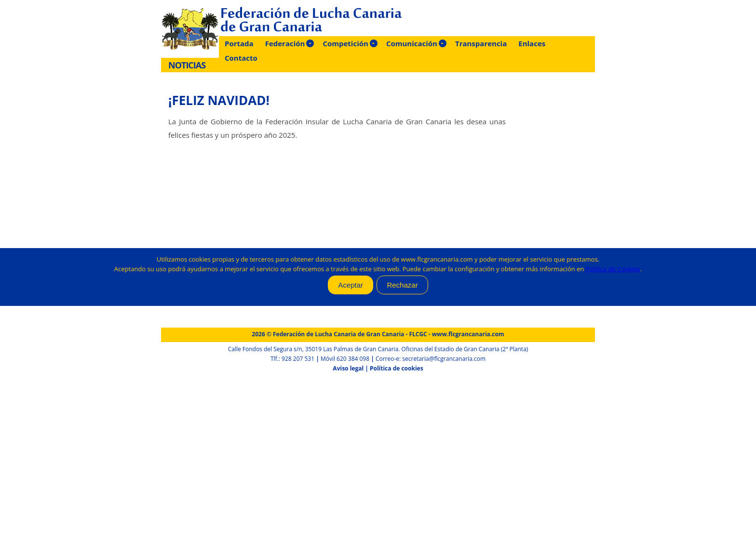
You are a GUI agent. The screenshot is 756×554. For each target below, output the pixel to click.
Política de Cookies (613, 269)
